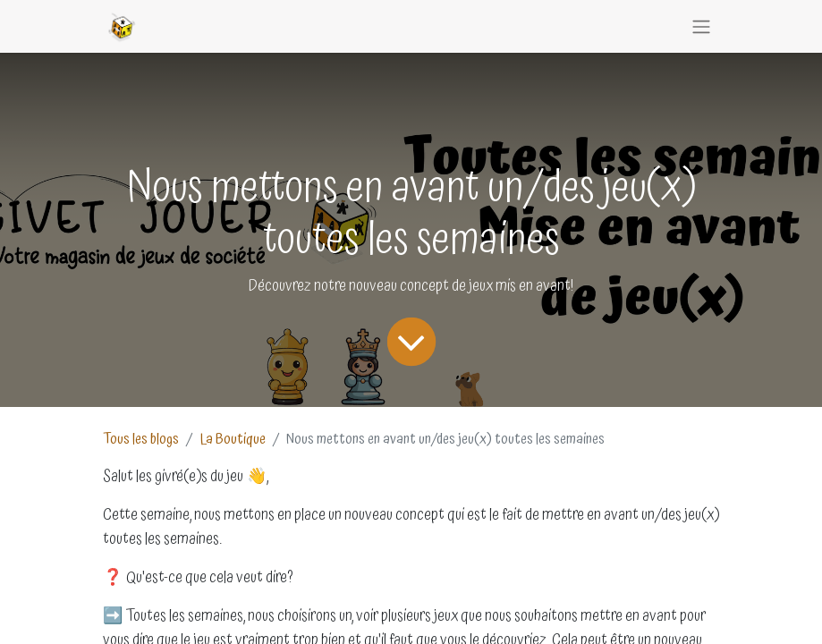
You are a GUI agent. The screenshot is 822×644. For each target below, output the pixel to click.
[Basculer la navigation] (701, 26)
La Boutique (233, 439)
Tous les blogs (141, 439)
